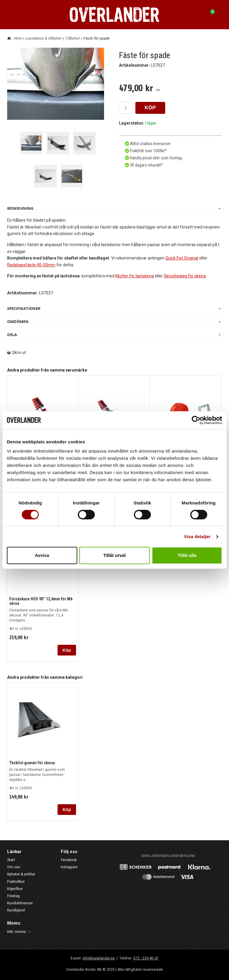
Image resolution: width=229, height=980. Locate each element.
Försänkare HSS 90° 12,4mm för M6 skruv (41, 601)
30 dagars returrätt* (147, 165)
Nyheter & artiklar (21, 874)
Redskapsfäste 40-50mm (31, 265)
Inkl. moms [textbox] (17, 932)
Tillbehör (73, 38)
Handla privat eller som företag (155, 158)
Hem (18, 38)
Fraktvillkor (16, 882)
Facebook (69, 860)
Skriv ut (17, 352)
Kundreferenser (20, 903)
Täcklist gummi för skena (32, 763)
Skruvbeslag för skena (185, 276)
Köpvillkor (15, 889)
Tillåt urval (115, 555)
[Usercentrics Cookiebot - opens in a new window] (196, 420)
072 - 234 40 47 (146, 958)
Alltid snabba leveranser (150, 144)
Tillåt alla (187, 555)
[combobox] (20, 932)
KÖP (150, 108)
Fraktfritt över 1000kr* (148, 151)
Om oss (14, 867)
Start (11, 860)
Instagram (69, 867)
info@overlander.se (99, 958)
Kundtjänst (16, 910)
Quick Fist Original (182, 258)
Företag (13, 896)
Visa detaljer (197, 536)
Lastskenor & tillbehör (44, 38)
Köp (67, 650)
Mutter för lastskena (135, 276)
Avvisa (42, 555)
